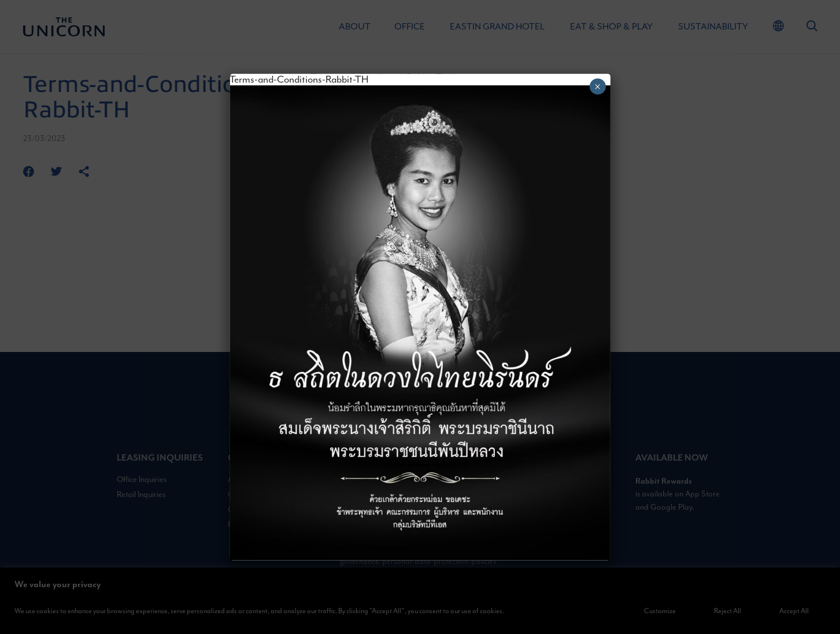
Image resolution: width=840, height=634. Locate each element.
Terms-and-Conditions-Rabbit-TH (299, 79)
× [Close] (597, 86)
